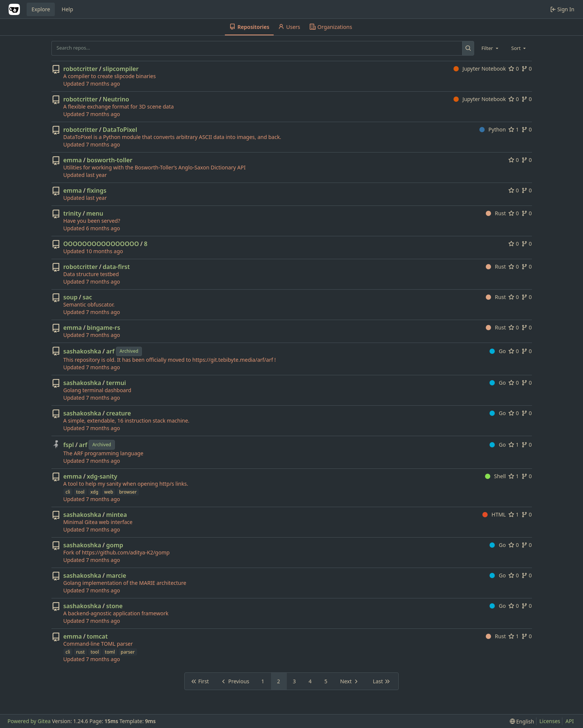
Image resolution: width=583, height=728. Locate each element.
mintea (117, 515)
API (569, 721)
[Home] (14, 9)
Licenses (550, 721)
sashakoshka (82, 351)
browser (128, 492)
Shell (496, 476)
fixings (96, 190)
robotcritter (81, 69)
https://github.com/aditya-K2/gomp (126, 552)
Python (493, 129)
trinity (72, 213)
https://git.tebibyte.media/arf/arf (233, 360)
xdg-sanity (102, 476)
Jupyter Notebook (480, 69)
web (108, 492)
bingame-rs (103, 328)
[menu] (522, 721)
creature (119, 413)
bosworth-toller (109, 160)
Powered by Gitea (29, 721)
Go (498, 351)
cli (68, 492)
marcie (116, 575)
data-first (116, 267)
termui (116, 383)
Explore (41, 9)
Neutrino (116, 99)
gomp (115, 545)
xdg (94, 492)
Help (67, 9)
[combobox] (490, 48)
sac (87, 297)
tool (81, 492)
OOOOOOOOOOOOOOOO (101, 244)
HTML (494, 514)
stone (114, 606)
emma (73, 160)
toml (110, 652)
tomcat (97, 636)
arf (110, 351)
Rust (496, 213)
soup (71, 297)
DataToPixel (120, 130)
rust (81, 652)
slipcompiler (121, 69)
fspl (69, 445)
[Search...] (468, 48)
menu (95, 213)
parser (128, 652)
